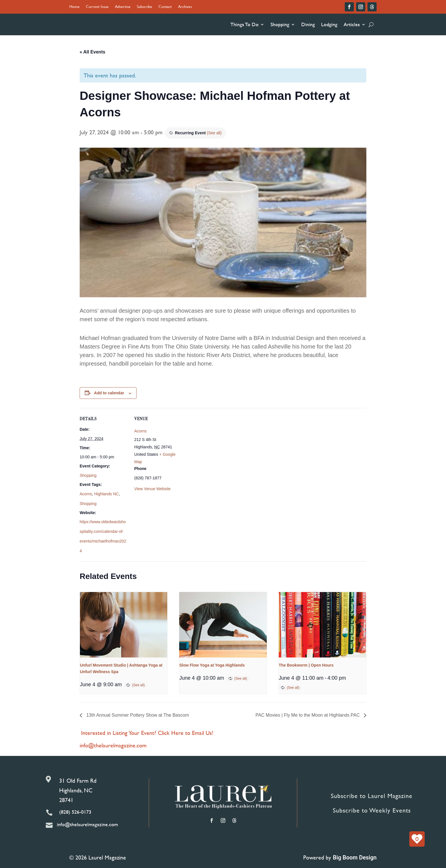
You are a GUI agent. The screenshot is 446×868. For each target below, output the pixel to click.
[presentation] (124, 625)
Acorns (86, 494)
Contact (165, 7)
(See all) (214, 133)
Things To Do (244, 24)
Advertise (123, 7)
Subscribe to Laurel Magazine (372, 796)
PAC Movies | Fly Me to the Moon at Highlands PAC (308, 715)
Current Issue (97, 7)
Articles (352, 24)
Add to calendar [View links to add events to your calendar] (109, 393)
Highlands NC (106, 494)
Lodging (329, 24)
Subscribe (144, 7)
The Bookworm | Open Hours (306, 665)
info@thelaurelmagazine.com (113, 745)
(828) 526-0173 (75, 812)
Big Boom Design (355, 857)
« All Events (92, 52)
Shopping (280, 24)
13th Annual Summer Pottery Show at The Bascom (137, 715)
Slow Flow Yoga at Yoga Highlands (212, 665)
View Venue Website (152, 489)
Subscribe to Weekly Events (372, 810)
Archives (185, 7)
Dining (308, 24)
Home (75, 7)
